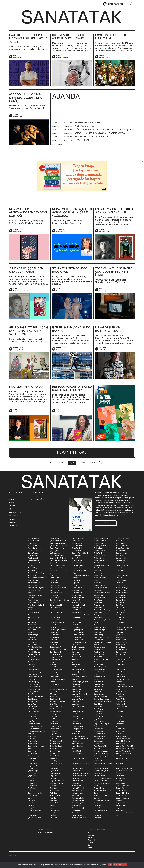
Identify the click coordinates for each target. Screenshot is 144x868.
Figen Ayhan (54, 808)
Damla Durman (55, 578)
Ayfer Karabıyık (33, 635)
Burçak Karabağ (34, 756)
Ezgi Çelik (54, 788)
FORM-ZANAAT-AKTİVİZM (88, 133)
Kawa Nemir (76, 731)
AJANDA (66, 106)
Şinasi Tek (120, 635)
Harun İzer (76, 620)
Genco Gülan (77, 551)
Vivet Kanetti (121, 731)
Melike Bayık (99, 548)
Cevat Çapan (55, 538)
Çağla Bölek (32, 773)
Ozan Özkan (98, 706)
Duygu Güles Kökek (57, 657)
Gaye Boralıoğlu (78, 548)
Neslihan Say (99, 650)
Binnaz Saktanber (34, 724)
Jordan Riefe (77, 702)
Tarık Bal (119, 674)
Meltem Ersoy (99, 558)
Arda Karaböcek (34, 603)
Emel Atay (54, 719)
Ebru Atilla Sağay (56, 669)
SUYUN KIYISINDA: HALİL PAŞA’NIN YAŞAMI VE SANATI (101, 143)
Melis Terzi (98, 553)
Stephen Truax (121, 652)
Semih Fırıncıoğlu (122, 588)
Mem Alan (98, 563)
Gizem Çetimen (105, 301)
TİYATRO (17, 125)
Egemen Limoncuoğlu (58, 702)
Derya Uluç (54, 625)
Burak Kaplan (33, 744)
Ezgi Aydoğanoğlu (56, 783)
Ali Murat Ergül (33, 568)
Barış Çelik (32, 679)
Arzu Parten (32, 615)
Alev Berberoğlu (34, 558)
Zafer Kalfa (120, 781)
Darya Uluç (54, 580)
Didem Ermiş (55, 635)
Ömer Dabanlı (99, 694)
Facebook (92, 840)
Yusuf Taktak (121, 776)
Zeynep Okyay (121, 805)
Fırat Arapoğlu (55, 810)
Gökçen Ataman (78, 565)
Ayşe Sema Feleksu (35, 647)
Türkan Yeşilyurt (122, 702)
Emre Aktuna (55, 731)
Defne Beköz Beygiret (58, 588)
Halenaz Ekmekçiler (22, 301)
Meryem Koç (99, 583)
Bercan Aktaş (33, 706)
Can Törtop (32, 791)
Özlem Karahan (99, 734)
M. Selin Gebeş (77, 786)
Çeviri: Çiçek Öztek (57, 548)
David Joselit (55, 583)
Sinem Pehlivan (121, 642)
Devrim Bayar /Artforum (58, 630)
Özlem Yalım (98, 741)
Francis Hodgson (78, 538)
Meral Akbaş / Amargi (102, 565)
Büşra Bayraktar (33, 766)
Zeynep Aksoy (121, 788)
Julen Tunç (76, 704)
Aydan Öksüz (33, 632)
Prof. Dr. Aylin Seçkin (102, 751)
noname (97, 674)
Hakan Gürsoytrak (78, 598)
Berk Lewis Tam (34, 711)
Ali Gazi (31, 565)
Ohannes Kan (99, 687)
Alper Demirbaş (33, 585)
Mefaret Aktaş (77, 815)
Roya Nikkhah (99, 788)
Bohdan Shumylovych (36, 726)
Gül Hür (75, 585)
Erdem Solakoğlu (56, 746)
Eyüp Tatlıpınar (55, 773)
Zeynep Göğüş (121, 796)
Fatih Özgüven (55, 796)
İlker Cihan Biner (78, 657)
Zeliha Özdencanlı (122, 786)
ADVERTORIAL (33, 546)
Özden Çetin (99, 711)
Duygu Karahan (55, 659)
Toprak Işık (120, 697)
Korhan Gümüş (77, 753)
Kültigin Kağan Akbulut (80, 758)
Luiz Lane (75, 778)
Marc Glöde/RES (78, 803)
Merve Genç (98, 580)
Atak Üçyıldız (32, 625)
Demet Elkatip (55, 598)
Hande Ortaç (77, 612)
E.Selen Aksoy (55, 664)
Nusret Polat (98, 682)
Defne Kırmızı (55, 590)
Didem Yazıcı (55, 637)
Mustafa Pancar (100, 612)
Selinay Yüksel (106, 242)
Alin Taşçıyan (32, 575)
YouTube (91, 838)
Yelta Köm (120, 763)
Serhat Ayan (120, 603)
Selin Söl (119, 578)
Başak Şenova (33, 692)
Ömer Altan (98, 692)
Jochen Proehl (77, 689)
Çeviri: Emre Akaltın (57, 556)
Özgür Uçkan (99, 726)
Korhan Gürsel (77, 756)
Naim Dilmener (99, 617)
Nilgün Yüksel (99, 664)
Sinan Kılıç (120, 632)
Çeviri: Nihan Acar (56, 563)
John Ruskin (76, 692)
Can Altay (31, 781)
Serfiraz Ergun (121, 598)
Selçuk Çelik (121, 560)
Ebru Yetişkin (55, 674)
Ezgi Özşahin (55, 791)
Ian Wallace (76, 645)
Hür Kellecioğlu (77, 632)
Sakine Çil (98, 808)
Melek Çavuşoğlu (100, 546)
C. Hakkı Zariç (33, 768)
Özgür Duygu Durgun (101, 724)
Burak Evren (32, 739)
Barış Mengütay (33, 682)
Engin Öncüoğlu (56, 736)
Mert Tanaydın (99, 570)
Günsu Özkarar (77, 595)
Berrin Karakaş (33, 716)
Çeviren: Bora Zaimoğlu (58, 541)
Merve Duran (99, 575)
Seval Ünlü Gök (121, 620)
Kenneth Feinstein (78, 736)
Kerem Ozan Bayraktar (80, 739)
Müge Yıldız (98, 600)
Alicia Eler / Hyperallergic (37, 573)
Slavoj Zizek (120, 647)
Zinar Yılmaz (120, 810)
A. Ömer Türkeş (20, 422)
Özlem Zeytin (99, 744)
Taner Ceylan (121, 669)
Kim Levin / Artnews (79, 741)
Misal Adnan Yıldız (100, 585)
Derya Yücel (54, 627)
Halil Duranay (76, 607)
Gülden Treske (77, 588)
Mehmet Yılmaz (99, 543)
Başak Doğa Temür (35, 687)
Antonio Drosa (33, 600)
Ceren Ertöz (18, 127)
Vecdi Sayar (120, 726)
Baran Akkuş (32, 674)
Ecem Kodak (55, 684)
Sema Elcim (120, 585)
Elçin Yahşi (54, 704)
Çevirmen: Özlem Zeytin (59, 570)
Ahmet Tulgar (33, 548)
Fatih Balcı (54, 793)
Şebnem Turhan (122, 553)
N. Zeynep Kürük (100, 615)
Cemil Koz (32, 805)
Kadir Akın (76, 714)
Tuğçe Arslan (121, 699)
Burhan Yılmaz (33, 763)
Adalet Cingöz (33, 543)
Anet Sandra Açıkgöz (35, 595)
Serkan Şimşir (121, 610)
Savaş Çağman (121, 546)
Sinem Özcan (121, 640)
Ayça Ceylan (32, 630)
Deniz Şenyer (55, 615)
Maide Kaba (76, 796)
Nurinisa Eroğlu (99, 677)
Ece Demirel (54, 677)
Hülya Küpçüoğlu (78, 630)
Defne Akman (55, 585)
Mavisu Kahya (77, 813)
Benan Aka (32, 704)
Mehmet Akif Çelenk (79, 818)
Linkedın (91, 843)
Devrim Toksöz (55, 632)
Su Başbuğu (120, 655)
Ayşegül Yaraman (34, 655)
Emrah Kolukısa (55, 726)
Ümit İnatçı (120, 714)
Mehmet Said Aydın (101, 538)
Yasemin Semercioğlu (124, 751)
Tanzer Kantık (121, 672)
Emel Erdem (54, 721)
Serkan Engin (121, 607)
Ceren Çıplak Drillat (35, 810)
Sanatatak (17, 58)
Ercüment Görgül (56, 741)
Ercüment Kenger (56, 744)
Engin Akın (54, 734)
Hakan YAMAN (77, 600)
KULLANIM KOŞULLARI (39, 493)
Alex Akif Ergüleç (34, 560)
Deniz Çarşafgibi (56, 605)
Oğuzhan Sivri (99, 684)
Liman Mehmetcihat (79, 776)
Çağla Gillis (32, 776)
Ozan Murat (98, 704)
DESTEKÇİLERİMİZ (16, 526)
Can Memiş (32, 788)
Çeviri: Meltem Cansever (59, 560)
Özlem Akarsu (99, 729)
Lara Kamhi (76, 771)
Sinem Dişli (120, 637)
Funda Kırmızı (77, 541)
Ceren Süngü (33, 815)
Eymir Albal (54, 771)
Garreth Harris (77, 543)
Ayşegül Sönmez (20, 360)
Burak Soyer (32, 751)
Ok (110, 865)
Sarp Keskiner (121, 543)
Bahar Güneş (33, 667)
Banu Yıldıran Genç (34, 669)
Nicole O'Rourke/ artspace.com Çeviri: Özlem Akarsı (102, 659)
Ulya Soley (120, 711)
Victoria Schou (121, 729)
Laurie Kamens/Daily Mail (81, 773)
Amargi (30, 593)
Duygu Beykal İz (56, 655)
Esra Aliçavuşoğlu (56, 763)
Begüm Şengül (33, 702)
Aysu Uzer (31, 664)
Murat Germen (99, 605)
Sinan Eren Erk (121, 630)
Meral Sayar (98, 568)
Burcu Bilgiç (32, 758)
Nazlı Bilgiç (98, 632)
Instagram (92, 835)
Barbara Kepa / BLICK (36, 677)
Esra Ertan (54, 766)
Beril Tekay (32, 709)
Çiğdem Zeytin (55, 573)
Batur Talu (31, 694)
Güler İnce (76, 590)
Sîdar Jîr (119, 625)
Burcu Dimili (32, 761)
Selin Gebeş (120, 573)
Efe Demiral (54, 692)
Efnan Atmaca (55, 697)
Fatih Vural (54, 800)
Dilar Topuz (54, 640)
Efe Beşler (54, 687)
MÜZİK (12, 503)
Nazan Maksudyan (101, 627)
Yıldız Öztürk (120, 766)
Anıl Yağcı (31, 598)
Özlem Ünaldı (99, 739)
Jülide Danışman (78, 711)
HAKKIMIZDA (14, 522)
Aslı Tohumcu (33, 622)
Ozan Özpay (98, 709)
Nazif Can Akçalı (100, 630)
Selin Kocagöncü (122, 575)
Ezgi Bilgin (54, 786)
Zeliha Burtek (121, 783)
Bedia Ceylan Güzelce (36, 697)
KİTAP (16, 240)
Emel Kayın (54, 724)
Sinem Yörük (120, 645)
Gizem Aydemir (77, 558)
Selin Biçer (120, 570)
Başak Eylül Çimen (34, 689)
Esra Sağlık (54, 768)
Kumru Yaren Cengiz (79, 761)
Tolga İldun (120, 694)
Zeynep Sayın (121, 808)
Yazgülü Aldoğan (122, 758)
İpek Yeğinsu (76, 664)
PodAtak (97, 749)
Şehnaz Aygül (121, 558)
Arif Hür (31, 610)
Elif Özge (53, 714)
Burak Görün (32, 741)
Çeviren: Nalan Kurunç (58, 543)
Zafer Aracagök (122, 778)
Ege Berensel (55, 699)
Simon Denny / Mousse (124, 627)
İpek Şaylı (75, 662)
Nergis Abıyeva (99, 647)
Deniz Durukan (55, 607)
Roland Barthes (100, 776)
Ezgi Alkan (54, 776)
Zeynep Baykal (121, 791)
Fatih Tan (53, 798)
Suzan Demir (105, 58)
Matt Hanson (77, 805)
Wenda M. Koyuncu (123, 741)
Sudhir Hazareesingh (123, 657)
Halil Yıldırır (76, 610)
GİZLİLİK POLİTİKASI (40, 496)
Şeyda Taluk (120, 622)
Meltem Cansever (100, 556)
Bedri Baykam (33, 699)
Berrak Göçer (33, 714)
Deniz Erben (54, 610)
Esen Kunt (54, 758)
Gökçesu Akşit (77, 568)
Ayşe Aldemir (33, 640)
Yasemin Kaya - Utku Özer (125, 749)
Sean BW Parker (122, 551)
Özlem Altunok (99, 731)
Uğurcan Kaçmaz (122, 709)
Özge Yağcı (98, 719)
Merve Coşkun (99, 573)
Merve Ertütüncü (100, 578)
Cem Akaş (32, 800)
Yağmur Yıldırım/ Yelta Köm (125, 746)
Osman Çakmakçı (100, 697)
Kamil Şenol (76, 716)
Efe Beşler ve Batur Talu (59, 689)
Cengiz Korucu (33, 808)
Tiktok (90, 847)
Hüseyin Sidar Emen (79, 642)
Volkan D (119, 734)
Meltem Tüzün (99, 560)
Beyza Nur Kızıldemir (35, 719)
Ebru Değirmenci (56, 672)
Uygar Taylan (121, 721)
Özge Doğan (99, 716)
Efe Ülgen (54, 694)
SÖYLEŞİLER (104, 299)
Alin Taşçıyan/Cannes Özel (37, 578)
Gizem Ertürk (77, 563)
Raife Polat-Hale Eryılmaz (103, 763)
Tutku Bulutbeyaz (122, 706)
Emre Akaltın (54, 729)
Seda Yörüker (121, 556)
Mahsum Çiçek (77, 791)
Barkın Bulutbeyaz (34, 684)
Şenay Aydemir (121, 590)
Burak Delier (32, 736)
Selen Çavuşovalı (122, 565)
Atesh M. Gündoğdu (35, 627)
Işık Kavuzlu (76, 667)
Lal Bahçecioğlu (78, 768)
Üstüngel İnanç (121, 719)
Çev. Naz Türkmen (34, 818)
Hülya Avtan (61, 422)
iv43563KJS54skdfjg (79, 669)
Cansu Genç (32, 796)
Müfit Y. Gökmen (100, 598)
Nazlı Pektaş (99, 635)
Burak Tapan (32, 753)
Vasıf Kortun (120, 724)
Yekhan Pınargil (121, 761)
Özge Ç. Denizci (100, 714)
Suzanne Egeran (122, 667)
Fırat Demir (54, 813)
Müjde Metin (99, 603)
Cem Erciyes (33, 803)
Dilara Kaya (54, 642)
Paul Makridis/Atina (101, 746)
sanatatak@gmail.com (46, 833)
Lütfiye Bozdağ (77, 781)
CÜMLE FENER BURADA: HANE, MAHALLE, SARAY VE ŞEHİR (104, 140)
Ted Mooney (121, 684)
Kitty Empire (76, 749)
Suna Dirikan (120, 662)
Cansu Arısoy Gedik (35, 793)
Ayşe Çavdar (32, 642)
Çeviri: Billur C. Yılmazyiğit (59, 546)
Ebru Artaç (54, 667)
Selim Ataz (120, 568)
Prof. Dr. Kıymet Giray (102, 753)
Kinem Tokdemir (63, 58)
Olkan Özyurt (99, 689)
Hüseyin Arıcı (77, 637)
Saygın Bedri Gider (123, 548)
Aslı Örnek (104, 360)
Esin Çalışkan (55, 761)
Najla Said (98, 625)
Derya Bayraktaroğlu (57, 622)
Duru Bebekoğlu (56, 652)
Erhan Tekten (55, 749)
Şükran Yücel (121, 659)
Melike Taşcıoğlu (100, 551)
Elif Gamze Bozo (56, 711)
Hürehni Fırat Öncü (79, 635)
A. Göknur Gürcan (34, 538)
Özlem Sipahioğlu (100, 736)
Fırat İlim (53, 815)
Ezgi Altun (54, 778)
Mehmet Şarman (100, 541)
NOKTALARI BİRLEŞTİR (86, 136)
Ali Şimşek (32, 570)
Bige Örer (31, 721)
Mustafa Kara (99, 607)
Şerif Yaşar (120, 605)
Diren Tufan (54, 645)
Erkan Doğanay (55, 751)
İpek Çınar (76, 659)
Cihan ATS (54, 575)
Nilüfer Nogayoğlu (100, 667)
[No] (141, 865)
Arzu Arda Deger (34, 612)
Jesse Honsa (77, 687)
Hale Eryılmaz (77, 603)
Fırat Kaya (53, 818)
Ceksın (30, 798)
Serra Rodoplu (121, 615)
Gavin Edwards (77, 546)
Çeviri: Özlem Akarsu (57, 565)
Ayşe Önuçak (33, 645)
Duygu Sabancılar (56, 662)
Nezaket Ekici (99, 655)
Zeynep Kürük (121, 803)
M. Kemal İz (76, 783)
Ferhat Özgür (55, 805)
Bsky (90, 845)
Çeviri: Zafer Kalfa (56, 568)
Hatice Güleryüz (78, 622)
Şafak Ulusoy (99, 805)
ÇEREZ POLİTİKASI (38, 499)
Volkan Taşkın (121, 736)
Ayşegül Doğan (33, 650)
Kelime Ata (76, 734)
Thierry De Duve (122, 692)
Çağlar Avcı (32, 778)
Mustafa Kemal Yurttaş (102, 610)
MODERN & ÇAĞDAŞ (63, 240)
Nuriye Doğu (98, 679)
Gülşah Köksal (77, 593)
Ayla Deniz (32, 637)
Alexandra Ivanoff (34, 563)
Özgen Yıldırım (99, 721)
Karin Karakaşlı (77, 724)
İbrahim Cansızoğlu (79, 647)
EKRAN (102, 56)
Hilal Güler (76, 625)
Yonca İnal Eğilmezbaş (124, 768)
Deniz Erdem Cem (57, 612)
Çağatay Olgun (33, 771)
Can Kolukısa (33, 786)
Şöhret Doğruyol (122, 650)
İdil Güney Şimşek (78, 650)
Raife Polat (98, 761)
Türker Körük (121, 704)
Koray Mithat (76, 751)
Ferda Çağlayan (56, 803)
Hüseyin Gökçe (77, 640)
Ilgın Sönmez (77, 655)
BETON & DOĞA (15, 513)
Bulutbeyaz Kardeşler (36, 729)
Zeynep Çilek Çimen (123, 793)
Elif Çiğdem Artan (56, 706)
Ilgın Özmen (76, 652)
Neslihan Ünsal (99, 652)
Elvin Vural (54, 716)
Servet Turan (121, 617)
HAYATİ (16, 56)
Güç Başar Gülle (78, 583)
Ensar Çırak (54, 739)
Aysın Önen (32, 662)
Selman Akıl (120, 583)
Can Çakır (31, 783)
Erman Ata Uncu (56, 756)
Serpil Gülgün (121, 612)
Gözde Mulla (76, 580)
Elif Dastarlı (54, 709)
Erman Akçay (55, 753)
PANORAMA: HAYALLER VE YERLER (92, 147)
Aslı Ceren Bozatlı (34, 617)
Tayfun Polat (120, 677)
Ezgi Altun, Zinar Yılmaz (58, 781)
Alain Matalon (33, 556)
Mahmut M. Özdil (78, 788)
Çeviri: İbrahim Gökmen (58, 558)
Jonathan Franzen (78, 699)
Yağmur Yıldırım (121, 744)
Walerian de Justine (123, 739)
